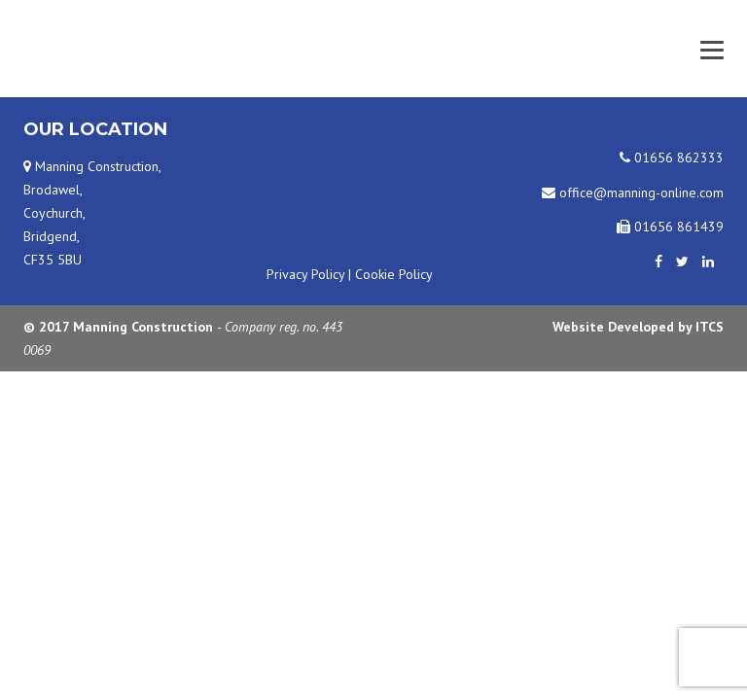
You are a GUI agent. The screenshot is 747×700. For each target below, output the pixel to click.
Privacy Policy (305, 274)
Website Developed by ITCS (638, 327)
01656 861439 (670, 227)
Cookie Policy (394, 274)
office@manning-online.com (633, 192)
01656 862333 (672, 157)
